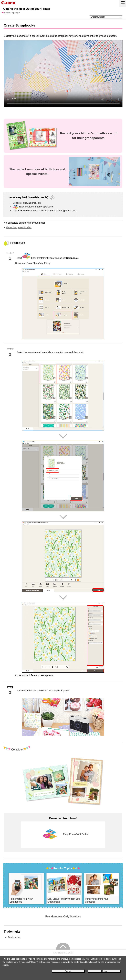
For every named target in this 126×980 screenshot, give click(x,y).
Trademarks (14, 937)
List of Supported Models (19, 227)
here (16, 962)
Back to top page (12, 13)
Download (21, 263)
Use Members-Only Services (63, 916)
